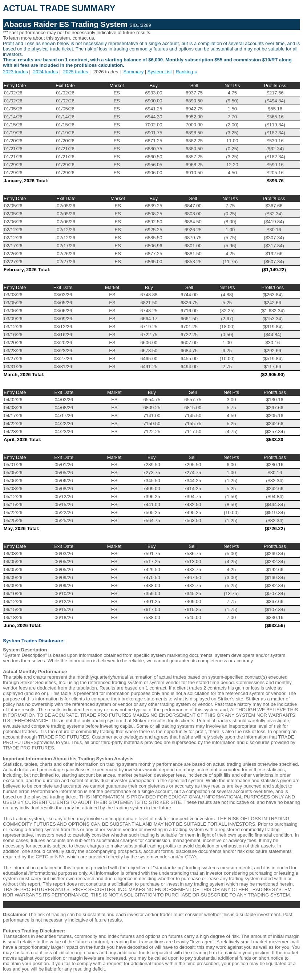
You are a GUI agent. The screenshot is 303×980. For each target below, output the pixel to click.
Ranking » (187, 72)
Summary (134, 72)
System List (160, 72)
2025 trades (76, 72)
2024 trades (46, 72)
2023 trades (15, 72)
